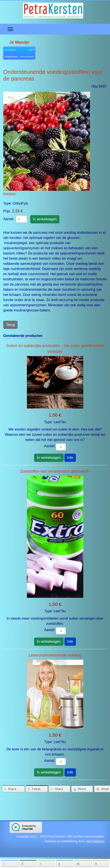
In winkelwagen (49, 458)
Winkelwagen (11, 56)
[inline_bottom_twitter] (37, 789)
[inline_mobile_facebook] (10, 863)
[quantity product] (21, 219)
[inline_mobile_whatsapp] (46, 863)
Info (70, 458)
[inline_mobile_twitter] (28, 863)
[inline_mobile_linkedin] (65, 863)
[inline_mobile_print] (101, 863)
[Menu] (10, 29)
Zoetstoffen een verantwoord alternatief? (55, 471)
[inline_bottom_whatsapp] (59, 789)
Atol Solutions (95, 841)
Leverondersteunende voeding (55, 655)
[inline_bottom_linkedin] (82, 789)
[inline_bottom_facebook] (13, 789)
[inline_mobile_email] (83, 863)
